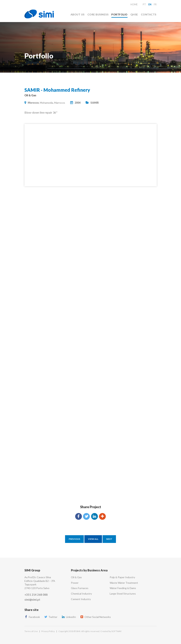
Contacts (149, 14)
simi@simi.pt (32, 600)
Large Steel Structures (123, 594)
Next (109, 539)
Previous (74, 539)
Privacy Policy (48, 631)
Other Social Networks (95, 617)
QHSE (134, 14)
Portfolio (119, 14)
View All (93, 539)
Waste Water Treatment (124, 583)
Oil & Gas (76, 577)
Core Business (98, 14)
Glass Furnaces (80, 588)
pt (144, 4)
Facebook (32, 617)
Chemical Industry (81, 594)
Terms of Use (31, 631)
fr (155, 4)
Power (75, 583)
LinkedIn (69, 617)
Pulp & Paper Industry (122, 577)
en (150, 4)
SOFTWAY (116, 631)
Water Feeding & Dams (123, 588)
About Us (78, 14)
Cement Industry (81, 599)
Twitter (51, 617)
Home (134, 4)
